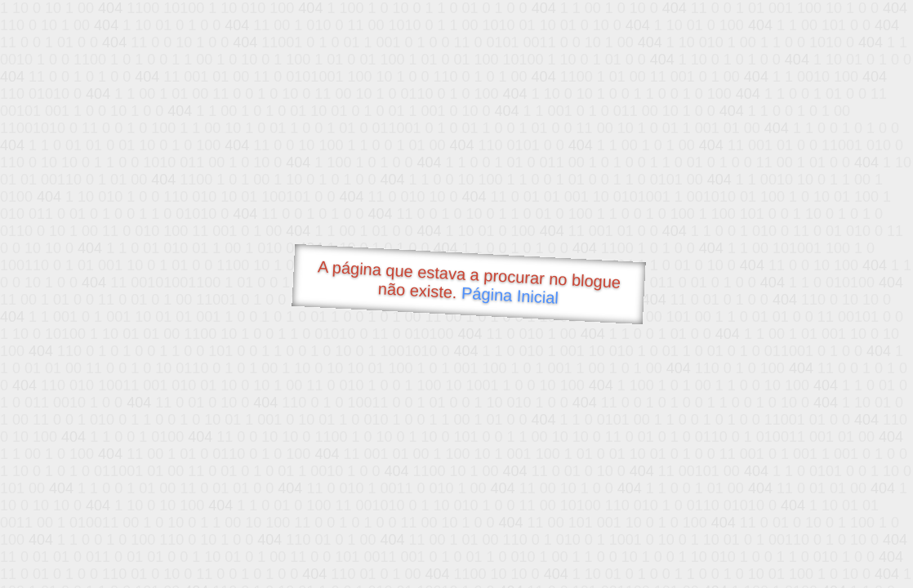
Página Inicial (510, 296)
